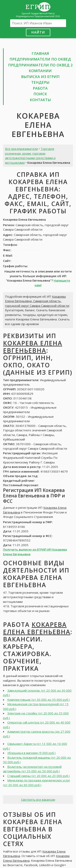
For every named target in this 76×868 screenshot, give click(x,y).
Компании (40, 71)
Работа (40, 88)
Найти (38, 32)
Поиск (40, 94)
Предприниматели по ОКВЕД (40, 59)
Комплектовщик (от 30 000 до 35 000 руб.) (39, 700)
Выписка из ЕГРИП (40, 77)
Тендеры (40, 82)
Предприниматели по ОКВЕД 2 (40, 65)
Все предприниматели (21, 149)
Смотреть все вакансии (38, 800)
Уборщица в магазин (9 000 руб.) (31, 753)
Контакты (40, 100)
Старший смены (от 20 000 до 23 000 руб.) (39, 776)
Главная (40, 53)
